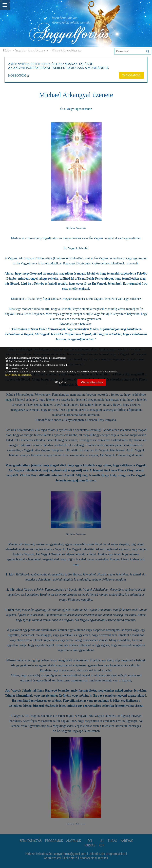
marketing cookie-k (17, 368)
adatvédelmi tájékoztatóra (18, 375)
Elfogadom (60, 382)
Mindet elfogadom (92, 382)
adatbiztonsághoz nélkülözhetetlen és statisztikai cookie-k (37, 365)
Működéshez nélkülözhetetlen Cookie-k (27, 361)
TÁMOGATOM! (131, 75)
